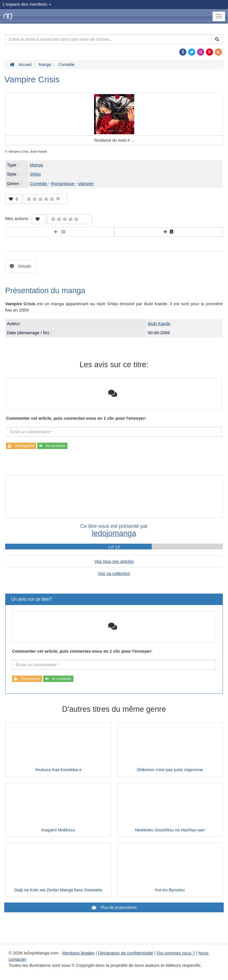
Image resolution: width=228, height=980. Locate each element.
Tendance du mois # (114, 140)
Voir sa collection (114, 573)
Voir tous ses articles (114, 561)
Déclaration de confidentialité (126, 953)
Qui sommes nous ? (176, 953)
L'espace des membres (27, 4)
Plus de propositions (118, 907)
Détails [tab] (24, 266)
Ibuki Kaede (159, 323)
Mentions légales (78, 953)
